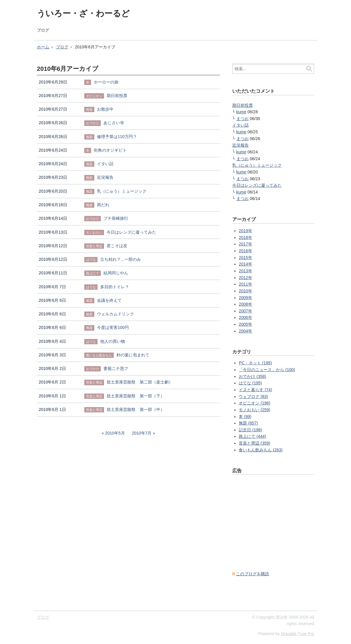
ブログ (43, 30)
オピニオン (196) (254, 403)
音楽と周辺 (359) (254, 443)
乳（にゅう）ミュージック (257, 165)
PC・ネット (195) (255, 363)
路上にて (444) (252, 436)
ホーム (43, 47)
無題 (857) (248, 423)
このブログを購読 (253, 574)
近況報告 (240, 145)
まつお (243, 119)
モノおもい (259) (254, 410)
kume (241, 112)
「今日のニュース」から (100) (267, 370)
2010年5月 (115, 433)
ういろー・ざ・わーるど (83, 13)
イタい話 (240, 125)
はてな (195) (250, 383)
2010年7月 (142, 433)
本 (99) (245, 417)
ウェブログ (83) (253, 396)
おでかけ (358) (252, 376)
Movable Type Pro (298, 634)
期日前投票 (243, 105)
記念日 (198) (250, 430)
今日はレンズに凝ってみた (257, 185)
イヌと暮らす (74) (255, 390)
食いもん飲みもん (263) (261, 450)
